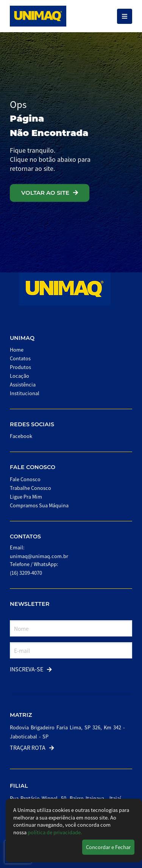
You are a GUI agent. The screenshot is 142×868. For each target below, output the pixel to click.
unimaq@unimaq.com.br (39, 556)
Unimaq (22, 338)
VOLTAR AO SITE (50, 193)
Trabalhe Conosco (30, 488)
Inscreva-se (31, 669)
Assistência (23, 384)
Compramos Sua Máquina (39, 505)
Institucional (25, 393)
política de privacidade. (55, 832)
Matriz (21, 715)
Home (17, 350)
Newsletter (30, 604)
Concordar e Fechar (108, 847)
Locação (20, 376)
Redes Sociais (32, 424)
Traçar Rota (32, 747)
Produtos (20, 367)
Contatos (20, 358)
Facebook (21, 436)
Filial (19, 786)
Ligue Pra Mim (26, 497)
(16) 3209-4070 (26, 573)
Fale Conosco (33, 467)
